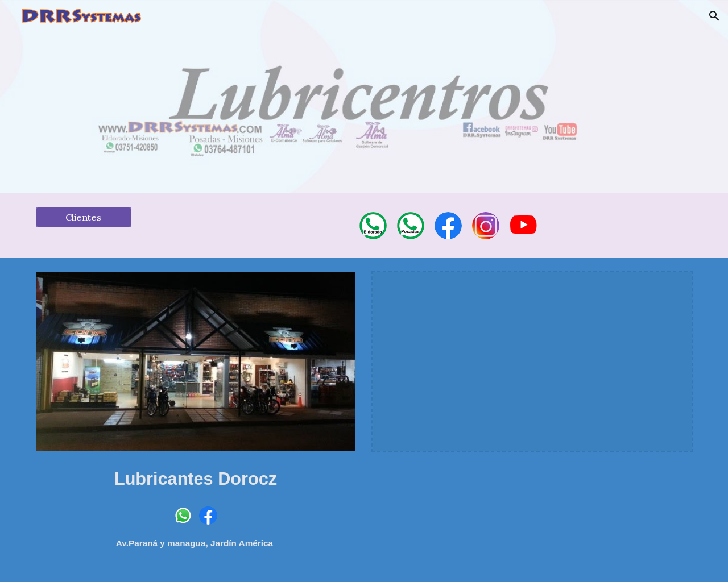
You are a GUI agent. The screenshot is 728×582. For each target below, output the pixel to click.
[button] (714, 16)
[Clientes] (84, 217)
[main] (196, 477)
